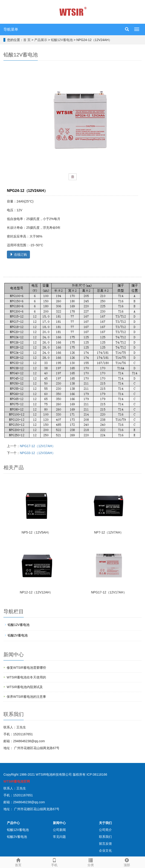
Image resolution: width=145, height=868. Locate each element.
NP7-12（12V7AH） (109, 532)
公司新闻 (59, 830)
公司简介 (105, 830)
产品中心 (13, 823)
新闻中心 (59, 823)
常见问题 (59, 837)
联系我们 (105, 837)
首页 (18, 862)
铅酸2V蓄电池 (18, 635)
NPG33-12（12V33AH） (38, 453)
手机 (55, 862)
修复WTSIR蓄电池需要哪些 (26, 668)
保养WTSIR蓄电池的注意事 (26, 697)
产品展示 (41, 40)
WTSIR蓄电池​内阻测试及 (25, 687)
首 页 (27, 40)
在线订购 (18, 255)
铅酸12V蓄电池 (62, 40)
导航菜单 (11, 29)
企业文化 (105, 850)
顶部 (127, 862)
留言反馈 (105, 844)
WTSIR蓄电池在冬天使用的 (26, 677)
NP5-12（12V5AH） (36, 532)
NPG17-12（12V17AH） (38, 446)
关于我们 (105, 823)
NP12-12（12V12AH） (36, 592)
